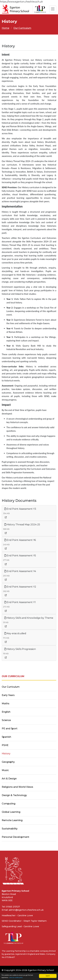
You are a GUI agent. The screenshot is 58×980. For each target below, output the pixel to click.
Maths (6, 704)
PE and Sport (10, 729)
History (6, 754)
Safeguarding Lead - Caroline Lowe (20, 926)
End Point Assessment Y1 (20, 602)
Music (5, 770)
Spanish (6, 737)
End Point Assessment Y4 (20, 571)
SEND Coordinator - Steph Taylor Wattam (24, 921)
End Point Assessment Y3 (20, 509)
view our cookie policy (16, 977)
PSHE (5, 745)
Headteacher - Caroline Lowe (17, 915)
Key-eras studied (15, 633)
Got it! (48, 976)
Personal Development (15, 837)
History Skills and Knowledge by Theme (29, 618)
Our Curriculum (22, 28)
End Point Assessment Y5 (20, 556)
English (6, 712)
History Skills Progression (20, 649)
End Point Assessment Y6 (20, 540)
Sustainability (10, 829)
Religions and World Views (17, 787)
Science (6, 720)
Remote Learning (12, 820)
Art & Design (9, 779)
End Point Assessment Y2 (20, 587)
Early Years (8, 695)
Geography (8, 762)
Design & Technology (14, 795)
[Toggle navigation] (53, 9)
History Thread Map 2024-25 (22, 525)
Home (5, 28)
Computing (9, 804)
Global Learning (11, 812)
